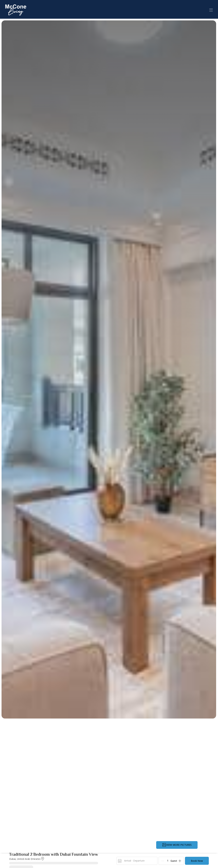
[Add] (180, 861)
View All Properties (177, 10)
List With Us (205, 10)
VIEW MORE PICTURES (177, 845)
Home (154, 10)
